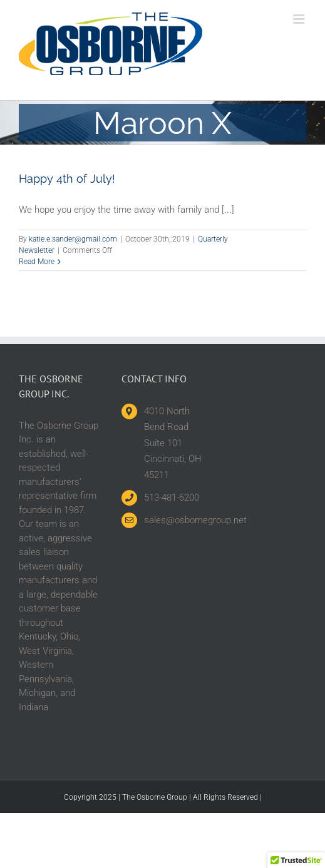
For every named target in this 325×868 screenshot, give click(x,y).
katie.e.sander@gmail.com (73, 239)
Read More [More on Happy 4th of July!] (37, 262)
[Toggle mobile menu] (300, 19)
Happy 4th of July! (67, 179)
